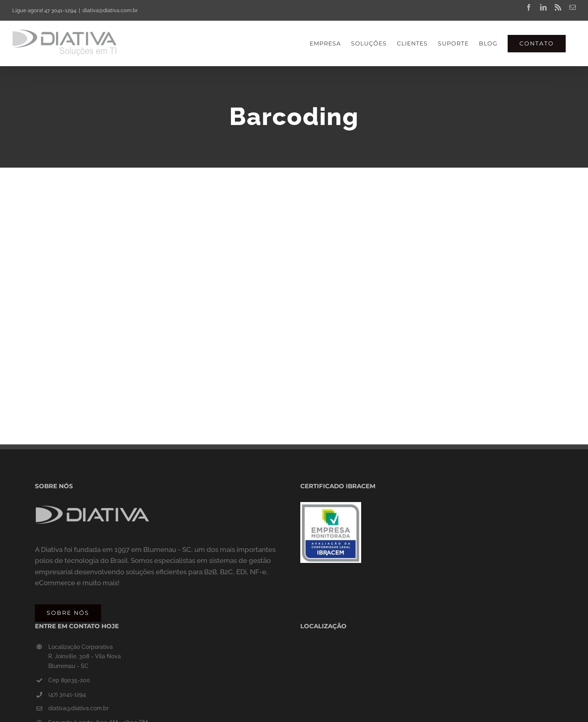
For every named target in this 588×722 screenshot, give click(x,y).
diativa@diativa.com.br (110, 10)
